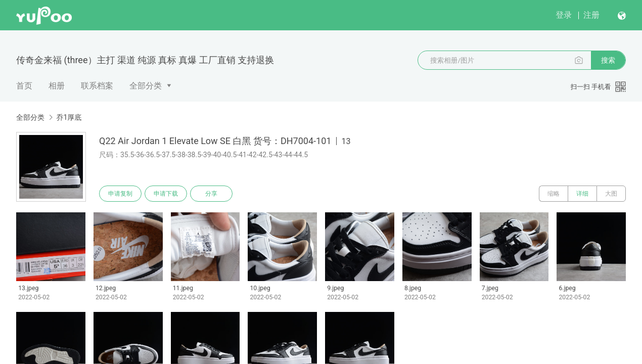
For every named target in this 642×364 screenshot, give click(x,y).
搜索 (608, 60)
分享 (211, 194)
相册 (57, 86)
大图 (611, 194)
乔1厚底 (69, 117)
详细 (582, 194)
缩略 (554, 194)
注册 (591, 15)
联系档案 (97, 86)
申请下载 (166, 194)
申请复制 (120, 194)
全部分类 (146, 86)
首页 (24, 86)
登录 (564, 15)
